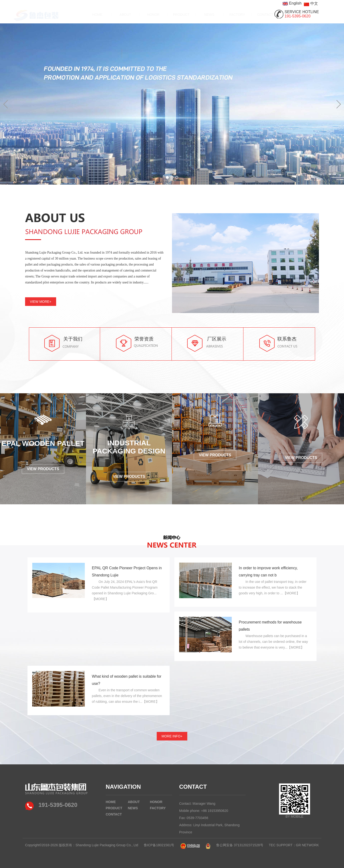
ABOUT (114, 15)
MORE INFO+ (172, 736)
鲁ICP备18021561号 (159, 845)
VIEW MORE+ (41, 302)
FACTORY (226, 15)
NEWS (198, 15)
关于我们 (73, 339)
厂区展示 (217, 339)
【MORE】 (100, 599)
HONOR (142, 15)
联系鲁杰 (287, 339)
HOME (86, 15)
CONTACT (254, 15)
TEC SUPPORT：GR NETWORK (294, 845)
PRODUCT (170, 15)
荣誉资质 (144, 339)
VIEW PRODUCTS (43, 469)
